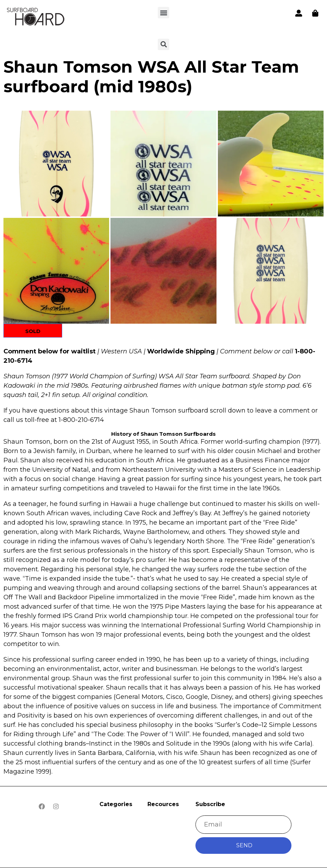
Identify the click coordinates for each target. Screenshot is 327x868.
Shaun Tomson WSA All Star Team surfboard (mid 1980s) (151, 77)
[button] (163, 13)
